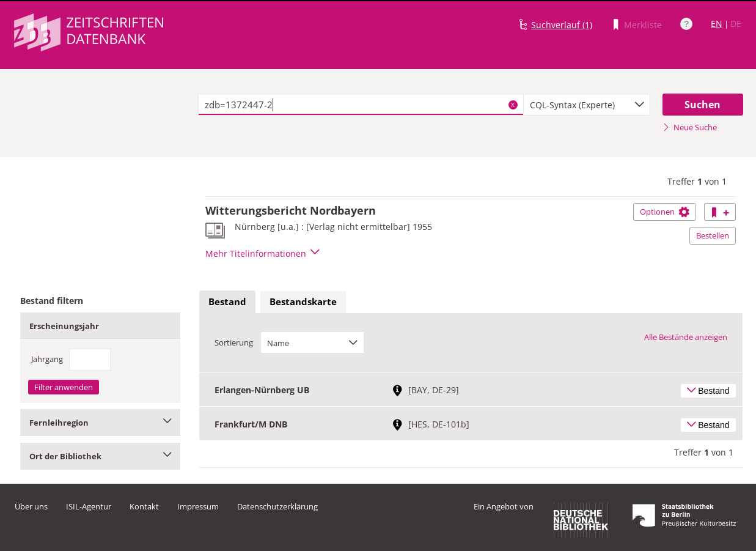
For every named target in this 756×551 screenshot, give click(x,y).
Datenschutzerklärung (277, 506)
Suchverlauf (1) (562, 25)
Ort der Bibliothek (101, 456)
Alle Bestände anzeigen (686, 337)
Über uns (31, 506)
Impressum (198, 506)
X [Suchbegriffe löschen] (513, 105)
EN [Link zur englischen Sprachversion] (717, 24)
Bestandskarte (303, 301)
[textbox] (361, 105)
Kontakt (144, 506)
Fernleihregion (101, 423)
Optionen (665, 212)
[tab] (227, 302)
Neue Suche (690, 127)
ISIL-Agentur (89, 506)
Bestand (227, 301)
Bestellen (713, 235)
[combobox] (587, 105)
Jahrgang (47, 359)
